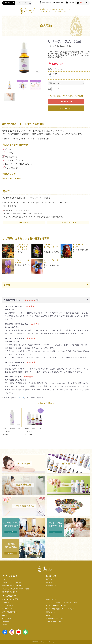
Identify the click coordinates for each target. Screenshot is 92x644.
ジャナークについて (9, 579)
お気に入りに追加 (66, 108)
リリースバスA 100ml (13, 178)
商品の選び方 (50, 582)
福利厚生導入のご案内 (10, 592)
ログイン (20, 398)
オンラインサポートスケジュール (57, 606)
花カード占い (7, 622)
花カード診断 (7, 618)
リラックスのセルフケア (68, 223)
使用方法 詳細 (24, 223)
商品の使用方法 (51, 586)
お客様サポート (51, 599)
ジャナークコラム (8, 609)
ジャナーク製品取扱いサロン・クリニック (60, 609)
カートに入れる (66, 101)
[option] (24, 57)
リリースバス (53, 76)
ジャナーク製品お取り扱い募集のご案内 (16, 589)
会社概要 (49, 615)
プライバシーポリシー (53, 622)
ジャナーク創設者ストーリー (12, 586)
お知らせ (5, 615)
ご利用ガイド (7, 602)
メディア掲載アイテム (10, 612)
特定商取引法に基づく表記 (55, 618)
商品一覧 (49, 579)
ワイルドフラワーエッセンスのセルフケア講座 (61, 602)
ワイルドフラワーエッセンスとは (13, 582)
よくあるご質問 (7, 606)
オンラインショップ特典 (10, 599)
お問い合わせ (50, 612)
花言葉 (5, 625)
